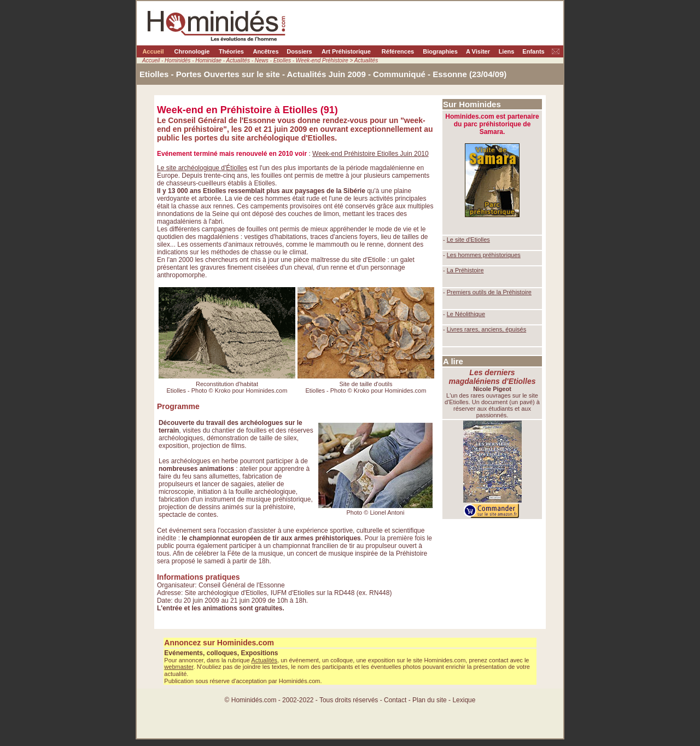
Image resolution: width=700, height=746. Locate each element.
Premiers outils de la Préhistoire (489, 292)
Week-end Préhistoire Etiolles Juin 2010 (371, 154)
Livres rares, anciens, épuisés (487, 329)
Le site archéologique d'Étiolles (202, 168)
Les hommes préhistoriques (484, 255)
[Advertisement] (492, 569)
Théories (231, 51)
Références (398, 51)
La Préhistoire (465, 270)
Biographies (440, 51)
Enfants (533, 51)
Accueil (153, 51)
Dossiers (299, 51)
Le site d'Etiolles (468, 240)
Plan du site (430, 700)
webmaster (179, 667)
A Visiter (478, 51)
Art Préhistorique (346, 51)
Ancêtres (266, 51)
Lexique (464, 700)
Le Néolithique (466, 314)
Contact (395, 700)
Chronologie (192, 51)
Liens (507, 51)
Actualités (264, 660)
